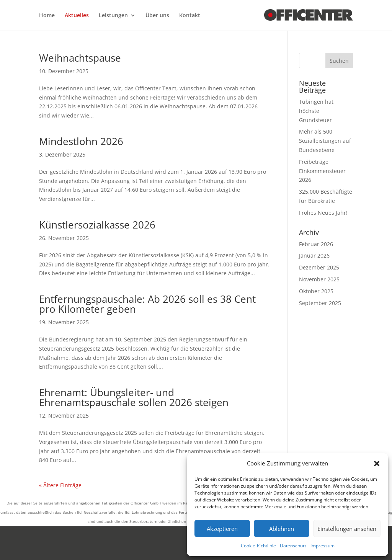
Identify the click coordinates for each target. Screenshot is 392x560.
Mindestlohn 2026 (81, 141)
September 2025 (320, 303)
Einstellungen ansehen (347, 529)
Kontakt (190, 16)
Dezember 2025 (319, 267)
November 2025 (319, 279)
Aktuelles (77, 16)
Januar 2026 (314, 256)
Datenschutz (293, 546)
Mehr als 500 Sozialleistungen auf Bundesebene (325, 141)
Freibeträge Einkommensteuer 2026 (322, 171)
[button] (377, 464)
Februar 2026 (316, 244)
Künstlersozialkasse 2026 (97, 225)
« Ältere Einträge (60, 485)
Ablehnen (282, 529)
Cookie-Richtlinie (258, 546)
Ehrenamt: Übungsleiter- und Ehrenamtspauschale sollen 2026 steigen (134, 397)
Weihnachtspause (80, 58)
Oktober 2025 (316, 291)
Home (47, 16)
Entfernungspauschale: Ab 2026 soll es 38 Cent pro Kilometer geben (147, 304)
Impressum (323, 546)
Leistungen (113, 16)
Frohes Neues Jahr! (323, 213)
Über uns (157, 16)
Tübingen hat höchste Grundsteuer (316, 111)
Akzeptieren (222, 529)
